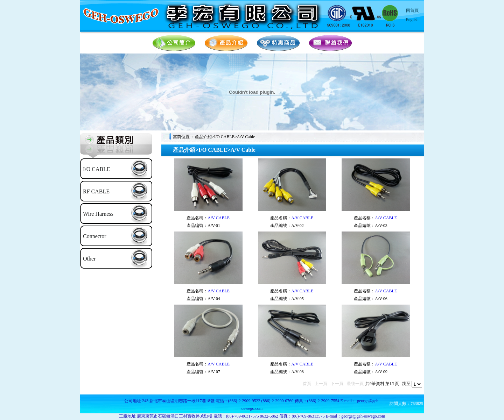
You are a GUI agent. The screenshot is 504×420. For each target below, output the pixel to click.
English (412, 20)
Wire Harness (98, 214)
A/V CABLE (219, 218)
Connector (95, 236)
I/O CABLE (97, 169)
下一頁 (337, 384)
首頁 (307, 384)
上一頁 (321, 384)
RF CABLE (96, 191)
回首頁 (412, 10)
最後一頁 (355, 384)
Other (89, 259)
